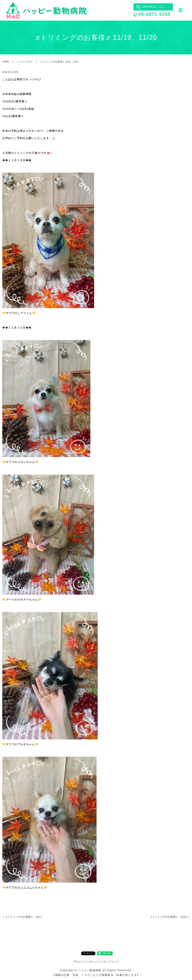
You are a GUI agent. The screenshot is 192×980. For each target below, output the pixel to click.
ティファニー (26, 887)
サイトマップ (111, 962)
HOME (6, 62)
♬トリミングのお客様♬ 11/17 (23, 917)
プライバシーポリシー (86, 962)
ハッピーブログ (25, 62)
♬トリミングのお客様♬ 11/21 (169, 917)
